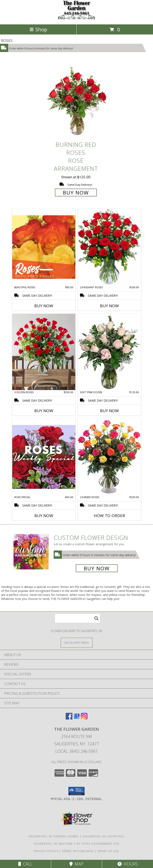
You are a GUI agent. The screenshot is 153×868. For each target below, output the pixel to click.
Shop (38, 29)
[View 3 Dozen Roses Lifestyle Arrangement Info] (44, 352)
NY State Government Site (98, 844)
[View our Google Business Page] (77, 718)
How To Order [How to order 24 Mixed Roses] (109, 516)
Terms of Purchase (78, 851)
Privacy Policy (46, 851)
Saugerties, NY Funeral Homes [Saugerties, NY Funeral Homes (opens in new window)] (54, 836)
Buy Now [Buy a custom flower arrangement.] (97, 568)
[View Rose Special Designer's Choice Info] (44, 457)
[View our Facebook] (69, 718)
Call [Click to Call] (25, 864)
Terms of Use (108, 851)
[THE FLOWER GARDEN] (76, 18)
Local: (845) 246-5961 (77, 751)
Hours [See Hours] (128, 864)
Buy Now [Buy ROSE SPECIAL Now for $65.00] (44, 516)
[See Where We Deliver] (77, 642)
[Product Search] (77, 618)
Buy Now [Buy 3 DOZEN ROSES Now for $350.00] (44, 411)
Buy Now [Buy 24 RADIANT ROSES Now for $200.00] (109, 306)
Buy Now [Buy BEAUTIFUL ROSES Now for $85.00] (44, 306)
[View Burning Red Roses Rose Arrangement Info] (77, 101)
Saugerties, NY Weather (53, 844)
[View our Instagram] (84, 718)
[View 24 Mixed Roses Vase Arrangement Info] (109, 457)
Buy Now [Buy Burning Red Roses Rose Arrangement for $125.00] (76, 193)
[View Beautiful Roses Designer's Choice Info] (44, 247)
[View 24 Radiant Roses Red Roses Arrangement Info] (109, 247)
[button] (76, 791)
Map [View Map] (76, 864)
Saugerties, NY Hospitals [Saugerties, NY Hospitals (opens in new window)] (104, 836)
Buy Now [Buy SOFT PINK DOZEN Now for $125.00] (109, 411)
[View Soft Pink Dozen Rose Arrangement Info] (109, 352)
